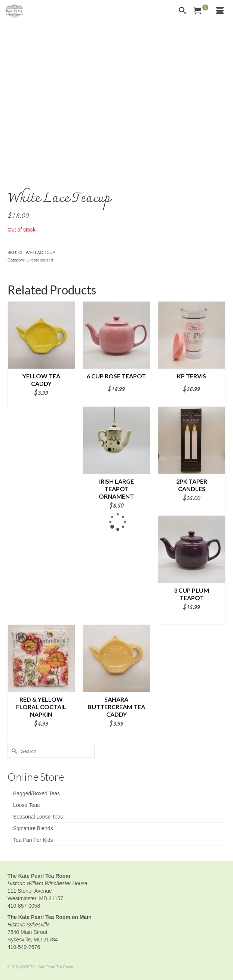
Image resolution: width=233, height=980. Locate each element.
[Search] (183, 11)
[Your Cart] (201, 11)
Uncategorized (40, 260)
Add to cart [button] (41, 405)
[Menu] (220, 11)
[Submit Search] (13, 751)
